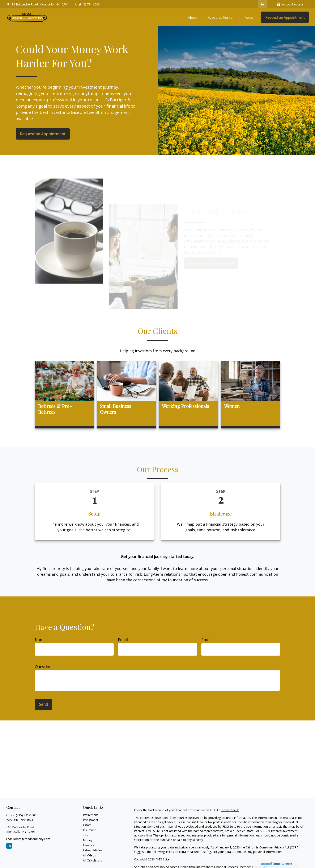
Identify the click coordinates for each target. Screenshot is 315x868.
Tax (85, 835)
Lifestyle (89, 845)
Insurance (90, 830)
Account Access (290, 4)
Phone (207, 640)
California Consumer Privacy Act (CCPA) (273, 847)
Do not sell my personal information (257, 852)
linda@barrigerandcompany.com (28, 839)
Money (88, 840)
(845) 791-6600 (87, 4)
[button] (193, 17)
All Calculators (92, 860)
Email (123, 640)
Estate (87, 825)
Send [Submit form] (43, 704)
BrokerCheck (230, 810)
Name (40, 640)
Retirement (90, 815)
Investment (91, 820)
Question (43, 667)
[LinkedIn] (263, 4)
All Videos (89, 855)
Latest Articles (93, 850)
